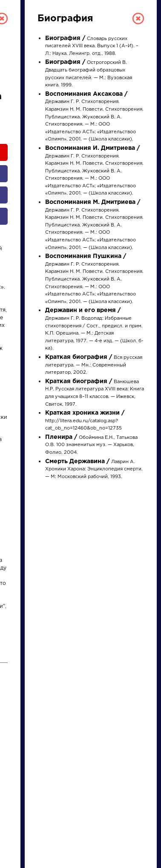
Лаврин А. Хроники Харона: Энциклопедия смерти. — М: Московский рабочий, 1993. (94, 469)
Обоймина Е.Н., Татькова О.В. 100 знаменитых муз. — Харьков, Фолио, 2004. (91, 445)
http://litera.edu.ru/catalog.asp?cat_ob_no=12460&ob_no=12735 (85, 421)
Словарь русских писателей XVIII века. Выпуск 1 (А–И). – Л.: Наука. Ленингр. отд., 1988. (92, 46)
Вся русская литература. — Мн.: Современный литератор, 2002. (94, 365)
